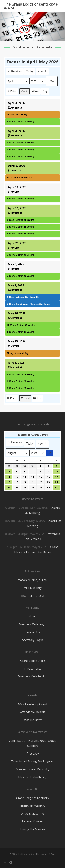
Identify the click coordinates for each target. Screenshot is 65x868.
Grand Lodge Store (33, 661)
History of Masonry (33, 806)
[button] (59, 6)
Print (12, 92)
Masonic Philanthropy (32, 777)
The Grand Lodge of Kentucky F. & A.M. (31, 6)
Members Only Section (32, 676)
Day (45, 91)
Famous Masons (32, 821)
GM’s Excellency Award (32, 704)
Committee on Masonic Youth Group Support (33, 743)
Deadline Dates (33, 720)
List (37, 399)
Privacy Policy (33, 669)
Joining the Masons (33, 829)
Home (32, 616)
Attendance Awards (33, 712)
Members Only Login (32, 624)
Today (30, 71)
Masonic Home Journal (32, 580)
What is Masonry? (33, 814)
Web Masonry (32, 588)
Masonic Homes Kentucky (32, 769)
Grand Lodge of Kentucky (33, 798)
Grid (25, 399)
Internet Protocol (33, 596)
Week (35, 91)
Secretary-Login (33, 640)
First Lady (33, 754)
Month (25, 91)
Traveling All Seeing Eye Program (33, 761)
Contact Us (33, 632)
